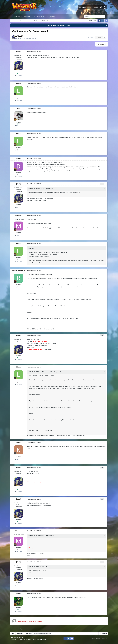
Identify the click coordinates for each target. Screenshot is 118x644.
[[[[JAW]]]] (24, 38)
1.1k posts (21, 78)
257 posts (21, 238)
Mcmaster (21, 218)
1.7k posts (21, 613)
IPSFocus (23, 640)
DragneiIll (21, 161)
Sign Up (95, 8)
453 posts (21, 103)
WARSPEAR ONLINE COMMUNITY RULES (59, 28)
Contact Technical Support (41, 642)
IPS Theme (16, 640)
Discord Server (40, 19)
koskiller (21, 445)
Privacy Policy (30, 642)
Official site (52, 19)
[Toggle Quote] (32, 191)
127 (21, 126)
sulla (21, 111)
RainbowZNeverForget (21, 273)
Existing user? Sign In (84, 8)
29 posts (21, 179)
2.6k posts (21, 128)
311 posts (21, 462)
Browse (18, 19)
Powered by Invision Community (97, 641)
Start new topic (99, 47)
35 (21, 612)
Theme (23, 642)
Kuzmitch (21, 596)
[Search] (88, 19)
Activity (28, 19)
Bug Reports (36, 40)
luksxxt (21, 86)
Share (87, 39)
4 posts (21, 290)
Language (16, 642)
